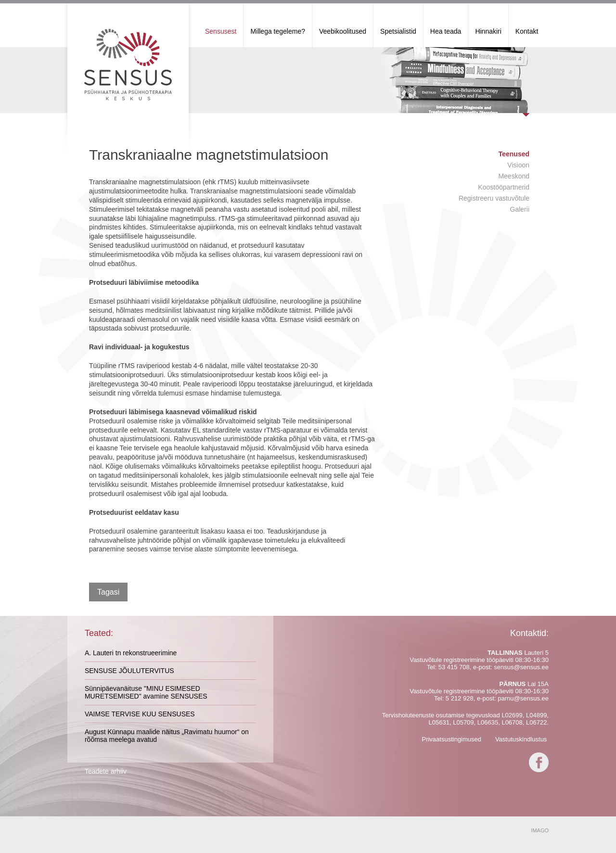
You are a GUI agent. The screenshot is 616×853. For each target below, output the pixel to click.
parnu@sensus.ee (523, 698)
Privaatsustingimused (451, 739)
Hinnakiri (488, 31)
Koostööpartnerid (504, 187)
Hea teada (446, 31)
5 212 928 (460, 698)
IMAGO (540, 830)
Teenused (514, 154)
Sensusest (221, 31)
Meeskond (514, 176)
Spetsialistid (398, 31)
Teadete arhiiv (106, 771)
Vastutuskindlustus (521, 739)
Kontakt (527, 31)
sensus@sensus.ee (521, 667)
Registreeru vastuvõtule (494, 198)
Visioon (518, 165)
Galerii (520, 209)
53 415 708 (454, 667)
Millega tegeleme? (278, 31)
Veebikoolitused (343, 31)
